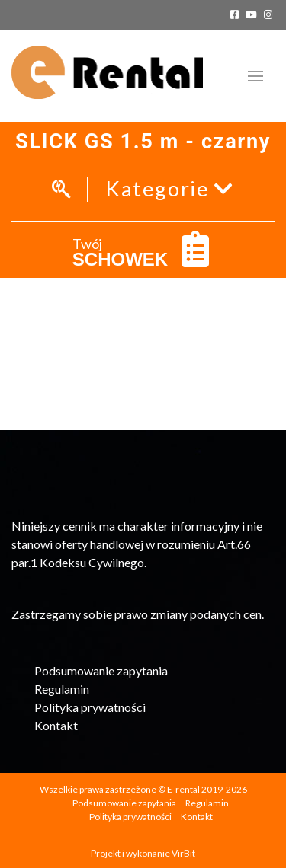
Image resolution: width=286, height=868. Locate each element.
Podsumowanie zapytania (101, 670)
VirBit (183, 853)
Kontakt (56, 725)
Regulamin (62, 689)
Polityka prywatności (90, 707)
